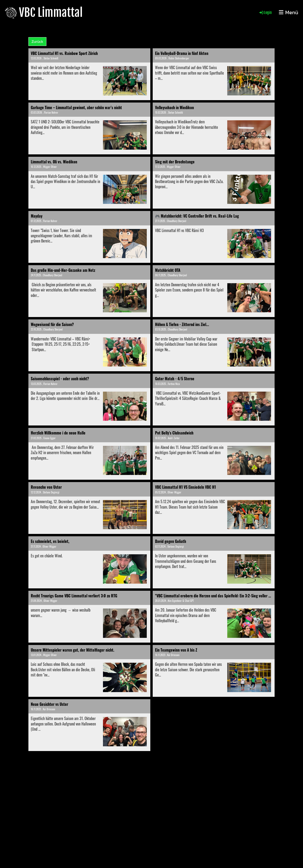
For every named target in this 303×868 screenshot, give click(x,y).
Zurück (37, 41)
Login (265, 13)
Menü (289, 13)
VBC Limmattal (51, 13)
